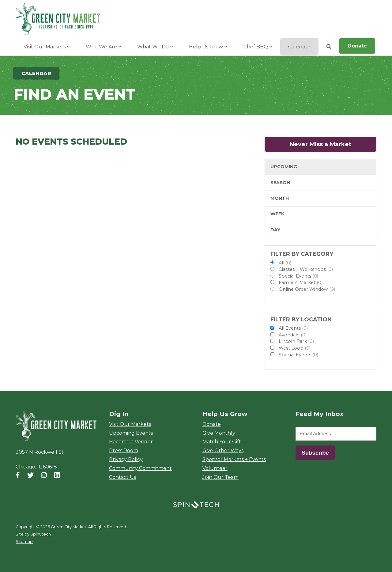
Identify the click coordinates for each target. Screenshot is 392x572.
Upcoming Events (131, 433)
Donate (357, 46)
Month (280, 198)
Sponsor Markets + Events (234, 459)
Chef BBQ (258, 47)
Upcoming (284, 167)
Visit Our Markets (47, 47)
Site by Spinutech (33, 534)
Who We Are (104, 47)
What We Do (155, 47)
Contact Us (123, 477)
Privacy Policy (126, 459)
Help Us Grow (208, 47)
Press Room (124, 451)
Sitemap (24, 542)
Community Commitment (140, 468)
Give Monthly (219, 433)
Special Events (298, 276)
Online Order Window (307, 289)
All (285, 263)
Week (277, 214)
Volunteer (215, 468)
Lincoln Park (296, 341)
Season (280, 183)
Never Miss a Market (333, 144)
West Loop (295, 348)
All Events (293, 328)
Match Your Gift (222, 442)
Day (275, 230)
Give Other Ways (223, 451)
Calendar (299, 47)
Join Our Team (221, 477)
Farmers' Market (301, 282)
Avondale (293, 335)
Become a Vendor (131, 442)
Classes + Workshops (306, 269)
